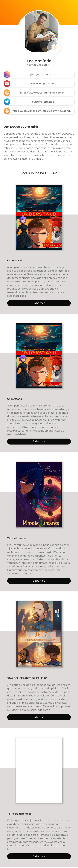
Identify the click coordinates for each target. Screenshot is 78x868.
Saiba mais (39, 303)
